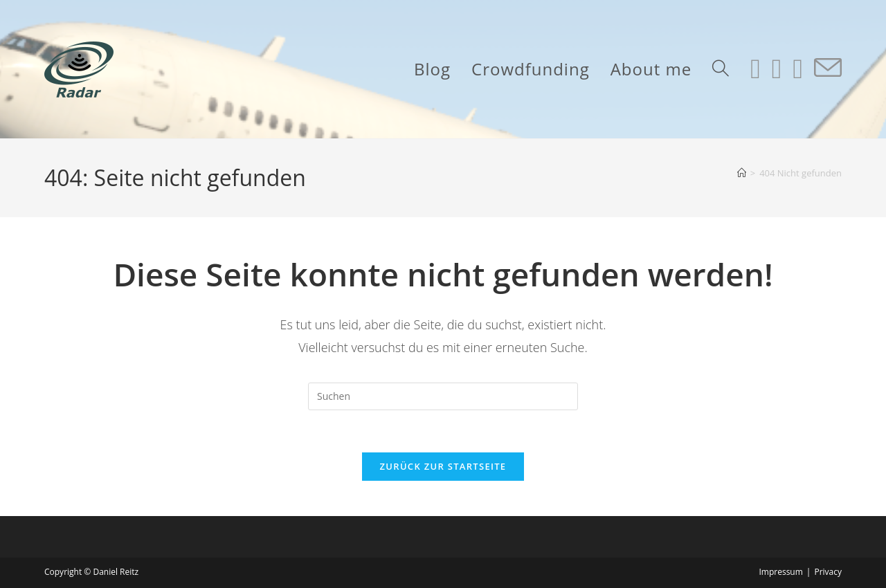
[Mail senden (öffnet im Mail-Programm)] (828, 68)
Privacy (828, 572)
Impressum (780, 572)
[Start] (742, 173)
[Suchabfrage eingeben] (443, 396)
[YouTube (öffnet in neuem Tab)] (798, 68)
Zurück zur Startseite (443, 466)
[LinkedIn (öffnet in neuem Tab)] (777, 68)
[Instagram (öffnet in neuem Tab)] (756, 68)
